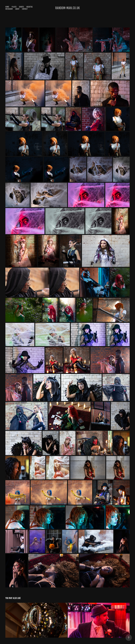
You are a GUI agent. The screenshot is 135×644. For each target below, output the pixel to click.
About (17, 9)
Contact (25, 9)
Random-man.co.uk (67, 8)
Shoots (21, 7)
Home (7, 7)
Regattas (30, 7)
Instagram (9, 9)
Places (14, 7)
